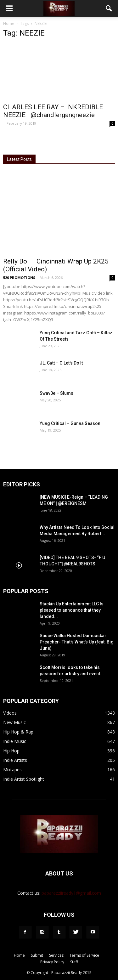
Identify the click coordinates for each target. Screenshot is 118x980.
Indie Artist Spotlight (24, 779)
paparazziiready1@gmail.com (71, 893)
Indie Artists (15, 760)
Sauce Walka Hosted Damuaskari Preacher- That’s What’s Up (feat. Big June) (77, 642)
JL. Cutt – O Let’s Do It (61, 363)
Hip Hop (11, 751)
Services (56, 955)
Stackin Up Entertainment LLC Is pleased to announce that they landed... (72, 610)
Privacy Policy (52, 962)
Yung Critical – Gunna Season (70, 423)
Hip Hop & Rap (18, 732)
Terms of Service (84, 955)
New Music (14, 722)
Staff (74, 962)
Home (9, 23)
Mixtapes (12, 770)
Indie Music (15, 741)
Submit (37, 955)
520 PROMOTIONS (19, 278)
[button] (109, 8)
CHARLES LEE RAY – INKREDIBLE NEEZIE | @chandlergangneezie (53, 111)
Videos (10, 713)
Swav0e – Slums (56, 393)
